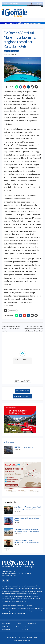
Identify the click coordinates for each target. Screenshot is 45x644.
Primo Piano (15, 51)
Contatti (32, 623)
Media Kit (26, 629)
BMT (19, 623)
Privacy (15, 641)
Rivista (5, 626)
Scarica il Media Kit (22, 391)
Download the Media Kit (23, 396)
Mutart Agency (28, 641)
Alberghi (7, 51)
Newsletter (21, 626)
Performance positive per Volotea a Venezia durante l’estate (11, 329)
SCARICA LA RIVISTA (23, 381)
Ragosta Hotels (13, 310)
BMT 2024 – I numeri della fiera (24, 447)
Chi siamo (6, 623)
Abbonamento (8, 629)
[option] (22, 4)
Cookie (20, 641)
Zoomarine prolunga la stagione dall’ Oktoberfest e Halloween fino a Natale (34, 329)
